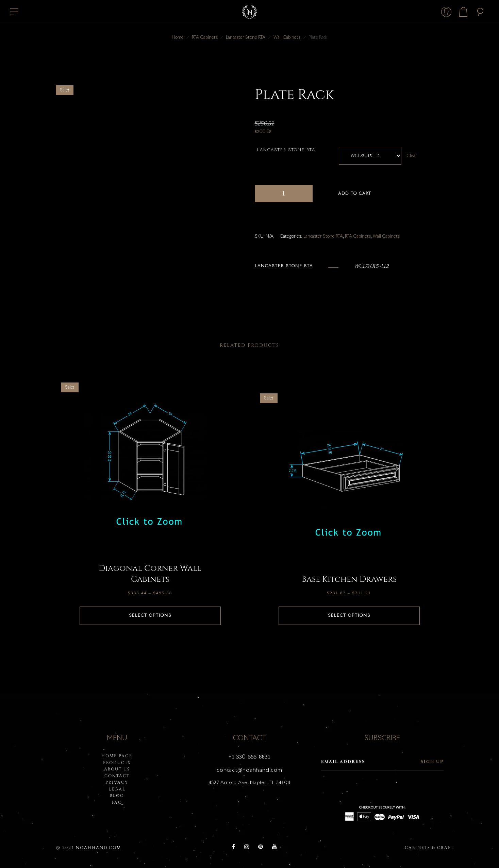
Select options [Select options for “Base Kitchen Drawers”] (349, 616)
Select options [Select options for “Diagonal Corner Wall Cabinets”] (150, 616)
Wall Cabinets (287, 38)
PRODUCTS (117, 763)
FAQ (117, 802)
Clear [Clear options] (412, 156)
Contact (117, 776)
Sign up (432, 762)
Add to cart (355, 194)
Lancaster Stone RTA (246, 38)
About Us (117, 769)
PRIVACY (117, 782)
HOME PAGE (117, 756)
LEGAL (117, 789)
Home (178, 38)
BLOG (117, 796)
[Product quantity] (284, 194)
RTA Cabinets (205, 38)
